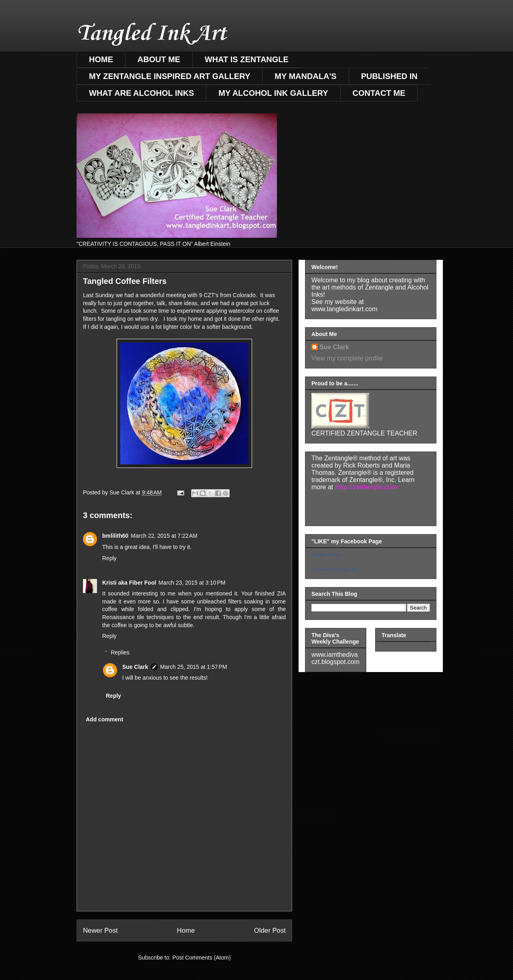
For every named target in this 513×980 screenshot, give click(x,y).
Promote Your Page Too (335, 569)
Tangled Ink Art (151, 34)
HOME (101, 59)
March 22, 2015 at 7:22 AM (164, 536)
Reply (109, 558)
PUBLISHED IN (389, 76)
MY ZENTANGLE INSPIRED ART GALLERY (170, 76)
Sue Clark (135, 667)
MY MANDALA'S (305, 76)
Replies (120, 652)
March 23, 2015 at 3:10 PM (192, 583)
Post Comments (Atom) (201, 958)
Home (186, 930)
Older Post (270, 930)
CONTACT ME (379, 93)
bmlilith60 (115, 536)
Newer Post (100, 930)
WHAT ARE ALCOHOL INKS (141, 93)
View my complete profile (347, 358)
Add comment (104, 719)
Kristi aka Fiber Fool (129, 583)
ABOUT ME (159, 59)
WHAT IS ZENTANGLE (247, 59)
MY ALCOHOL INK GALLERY (273, 93)
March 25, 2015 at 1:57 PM (194, 667)
